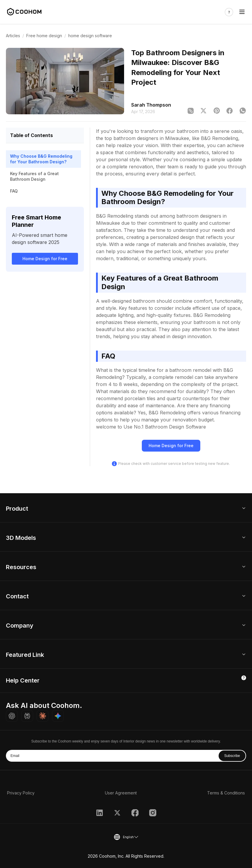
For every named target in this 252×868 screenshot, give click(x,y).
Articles (13, 36)
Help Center (23, 680)
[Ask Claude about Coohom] (43, 716)
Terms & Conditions (226, 793)
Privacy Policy (21, 793)
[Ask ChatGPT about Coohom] (12, 716)
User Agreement (121, 793)
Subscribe (232, 756)
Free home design (44, 36)
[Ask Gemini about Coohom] (58, 716)
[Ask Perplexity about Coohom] (27, 716)
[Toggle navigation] (242, 12)
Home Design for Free (45, 259)
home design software (90, 36)
